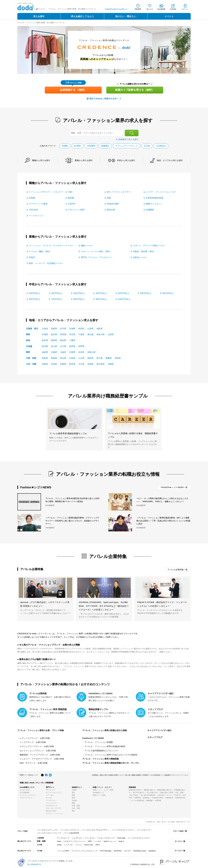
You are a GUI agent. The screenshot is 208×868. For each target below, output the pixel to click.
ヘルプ (186, 774)
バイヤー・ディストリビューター (161, 192)
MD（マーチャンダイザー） (120, 192)
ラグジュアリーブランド (127, 146)
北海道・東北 (32, 328)
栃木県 (54, 334)
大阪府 (63, 352)
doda (59, 840)
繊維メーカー (87, 245)
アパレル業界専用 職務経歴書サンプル (68, 433)
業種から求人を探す (84, 160)
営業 (109, 198)
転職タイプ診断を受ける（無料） (135, 90)
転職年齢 (146, 797)
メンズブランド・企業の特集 (33, 742)
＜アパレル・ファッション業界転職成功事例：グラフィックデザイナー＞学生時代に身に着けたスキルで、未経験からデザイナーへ (72, 521)
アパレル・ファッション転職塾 (99, 742)
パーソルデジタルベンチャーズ (49, 832)
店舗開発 (150, 210)
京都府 (54, 352)
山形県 (90, 328)
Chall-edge (121, 837)
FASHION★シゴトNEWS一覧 (174, 487)
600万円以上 (168, 293)
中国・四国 (31, 358)
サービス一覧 (180, 840)
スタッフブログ (155, 737)
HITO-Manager (106, 850)
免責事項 (168, 774)
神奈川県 (101, 334)
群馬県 (63, 334)
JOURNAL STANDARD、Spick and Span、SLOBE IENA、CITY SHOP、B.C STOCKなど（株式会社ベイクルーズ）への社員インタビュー (104, 606)
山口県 (81, 358)
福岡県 (45, 364)
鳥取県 (45, 358)
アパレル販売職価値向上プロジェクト (102, 750)
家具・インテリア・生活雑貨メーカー (46, 263)
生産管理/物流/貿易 (155, 198)
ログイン (185, 9)
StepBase (152, 850)
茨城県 (45, 334)
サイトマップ (177, 774)
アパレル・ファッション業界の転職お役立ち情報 (106, 730)
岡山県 (63, 358)
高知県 (118, 358)
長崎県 (63, 364)
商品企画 (111, 210)
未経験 (65, 146)
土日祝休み (161, 146)
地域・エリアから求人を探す (170, 160)
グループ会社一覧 (180, 830)
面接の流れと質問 (167, 792)
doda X (121, 840)
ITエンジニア (50, 789)
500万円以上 (124, 293)
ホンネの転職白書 (138, 799)
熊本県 (72, 364)
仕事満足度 (169, 797)
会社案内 (149, 821)
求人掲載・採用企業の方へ (178, 821)
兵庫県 (72, 352)
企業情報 (158, 799)
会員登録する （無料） (73, 90)
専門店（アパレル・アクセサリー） (97, 257)
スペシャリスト (51, 802)
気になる (150, 9)
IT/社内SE (33, 210)
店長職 (32, 198)
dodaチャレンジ (110, 840)
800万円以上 (79, 299)
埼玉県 (72, 334)
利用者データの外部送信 (152, 774)
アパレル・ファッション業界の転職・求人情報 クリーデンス (41, 23)
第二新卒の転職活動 (148, 794)
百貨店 (32, 257)
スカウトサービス (26, 797)
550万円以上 (146, 293)
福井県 (72, 346)
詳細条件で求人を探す (128, 139)
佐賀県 (54, 364)
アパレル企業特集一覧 (178, 570)
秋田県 (81, 328)
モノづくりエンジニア (54, 792)
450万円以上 (101, 293)
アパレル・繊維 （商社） (40, 251)
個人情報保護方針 (34, 863)
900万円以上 (101, 299)
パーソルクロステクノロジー (123, 829)
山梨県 (111, 334)
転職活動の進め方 (135, 789)
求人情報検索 (25, 792)
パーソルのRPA (63, 850)
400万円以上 (79, 293)
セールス (49, 797)
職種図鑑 (149, 799)
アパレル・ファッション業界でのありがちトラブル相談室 (111, 754)
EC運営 (77, 146)
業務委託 (105, 146)
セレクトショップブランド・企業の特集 (38, 750)
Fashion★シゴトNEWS (93, 738)
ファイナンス (51, 799)
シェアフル (68, 844)
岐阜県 (45, 340)
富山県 (54, 346)
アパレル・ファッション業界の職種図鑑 (101, 758)
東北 (73, 792)
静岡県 (54, 340)
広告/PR (72, 204)
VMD (70, 192)
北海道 (45, 328)
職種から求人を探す (41, 160)
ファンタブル (90, 837)
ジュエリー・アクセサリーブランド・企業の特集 (42, 758)
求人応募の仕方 (152, 792)
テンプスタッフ (63, 837)
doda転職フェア (98, 792)
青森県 (54, 328)
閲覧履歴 (138, 9)
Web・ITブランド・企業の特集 (34, 762)
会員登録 (173, 9)
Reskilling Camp (140, 850)
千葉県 (81, 334)
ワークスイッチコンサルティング (84, 850)
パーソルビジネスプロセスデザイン (95, 829)
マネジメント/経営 (76, 210)
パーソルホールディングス (47, 829)
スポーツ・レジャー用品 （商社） (96, 251)
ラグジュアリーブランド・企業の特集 (37, 746)
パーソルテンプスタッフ (69, 829)
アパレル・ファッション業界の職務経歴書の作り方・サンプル (111, 762)
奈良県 (81, 352)
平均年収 (177, 794)
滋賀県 (45, 352)
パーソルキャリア (144, 829)
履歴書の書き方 (149, 789)
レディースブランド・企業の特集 (35, 738)
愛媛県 (109, 358)
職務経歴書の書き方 (164, 789)
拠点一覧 (160, 821)
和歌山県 (91, 352)
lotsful (59, 844)
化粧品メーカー (140, 257)
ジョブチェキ (77, 837)
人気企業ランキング (164, 794)
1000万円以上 (124, 299)
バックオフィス (36, 216)
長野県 (81, 346)
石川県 (63, 346)
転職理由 (138, 797)
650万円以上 (35, 299)
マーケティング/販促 (38, 204)
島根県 (54, 358)
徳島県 (90, 358)
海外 (73, 810)
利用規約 (95, 774)
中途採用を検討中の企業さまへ (117, 9)
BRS (90, 840)
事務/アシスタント (154, 204)
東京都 (90, 334)
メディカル (50, 794)
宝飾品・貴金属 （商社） (144, 251)
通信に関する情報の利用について (112, 774)
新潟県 (45, 346)
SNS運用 (91, 146)
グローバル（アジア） (54, 807)
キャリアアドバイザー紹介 (160, 730)
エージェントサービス (28, 794)
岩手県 (63, 328)
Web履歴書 (161, 9)
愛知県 (63, 340)
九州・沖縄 (31, 364)
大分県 (81, 364)
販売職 (71, 198)
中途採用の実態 (157, 797)
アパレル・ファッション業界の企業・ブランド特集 (42, 730)
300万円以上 (35, 293)
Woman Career (51, 810)
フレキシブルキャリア (106, 837)
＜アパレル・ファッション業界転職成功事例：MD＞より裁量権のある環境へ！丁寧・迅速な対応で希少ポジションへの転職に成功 (163, 521)
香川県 (100, 358)
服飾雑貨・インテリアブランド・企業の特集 (40, 754)
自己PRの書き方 (139, 792)
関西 (28, 352)
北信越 (29, 346)
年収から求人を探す (126, 160)
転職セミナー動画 (99, 794)
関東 (28, 334)
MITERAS (118, 850)
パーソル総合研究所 (71, 832)
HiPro (98, 844)
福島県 (100, 328)
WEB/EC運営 (113, 204)
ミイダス (98, 840)
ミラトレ (79, 844)
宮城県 (72, 328)
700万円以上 (57, 299)
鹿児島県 (101, 364)
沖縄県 (111, 364)
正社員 (147, 146)
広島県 (72, 358)
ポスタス (127, 850)
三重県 (72, 340)
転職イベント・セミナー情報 (103, 789)
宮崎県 (90, 364)
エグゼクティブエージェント (75, 840)
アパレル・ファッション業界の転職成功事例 (105, 746)
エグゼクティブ (51, 805)
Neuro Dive (89, 844)
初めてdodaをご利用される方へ (104, 99)
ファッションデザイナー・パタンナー (46, 192)
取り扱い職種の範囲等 (133, 774)
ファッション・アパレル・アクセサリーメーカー (51, 245)
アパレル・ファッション (55, 813)
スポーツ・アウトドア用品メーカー (149, 245)
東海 (28, 340)
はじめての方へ (25, 789)
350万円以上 (57, 293)
